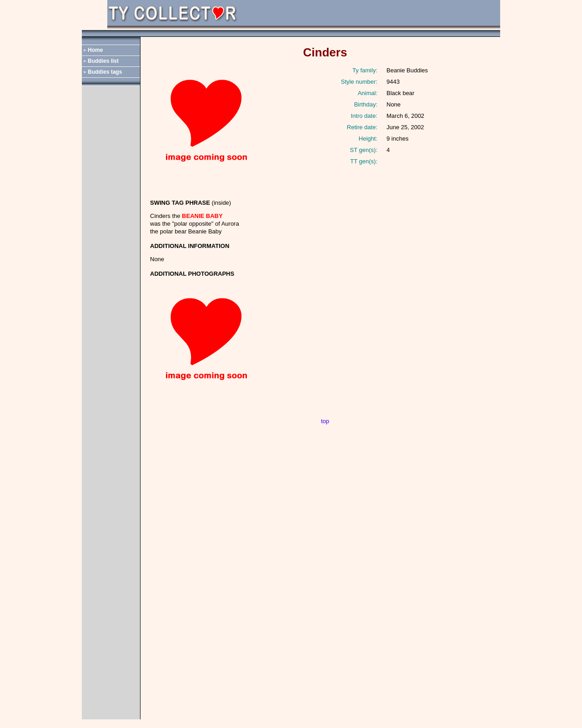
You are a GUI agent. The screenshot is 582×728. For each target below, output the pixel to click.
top (325, 421)
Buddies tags (105, 72)
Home (95, 50)
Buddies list (103, 61)
